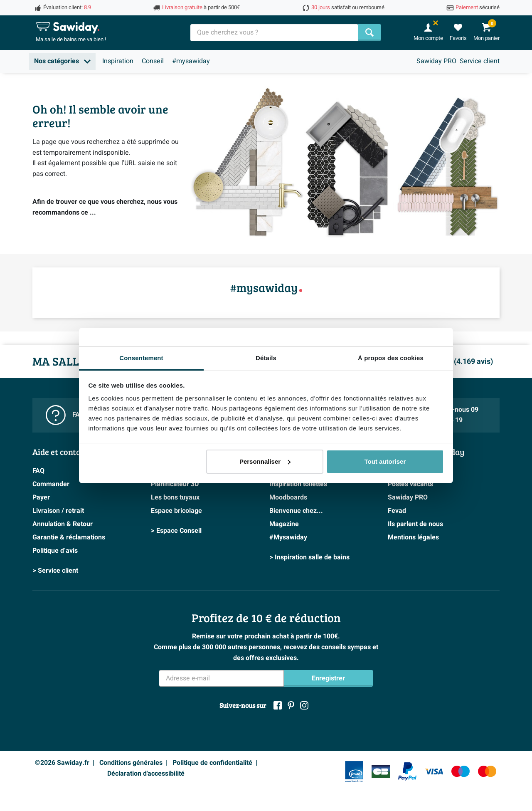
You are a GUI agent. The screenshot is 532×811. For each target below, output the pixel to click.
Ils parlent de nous (415, 524)
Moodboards (288, 497)
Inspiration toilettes (298, 484)
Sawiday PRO (436, 61)
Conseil (153, 61)
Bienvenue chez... (296, 511)
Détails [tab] (266, 358)
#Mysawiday (288, 537)
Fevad (397, 511)
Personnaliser (265, 461)
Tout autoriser (385, 461)
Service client (480, 61)
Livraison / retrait (58, 511)
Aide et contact (60, 452)
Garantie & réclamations (69, 537)
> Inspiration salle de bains (309, 557)
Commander (51, 484)
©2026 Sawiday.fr (62, 763)
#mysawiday (191, 61)
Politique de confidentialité (212, 763)
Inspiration (118, 61)
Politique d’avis (55, 551)
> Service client (55, 571)
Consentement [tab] (141, 358)
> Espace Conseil (176, 531)
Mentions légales (413, 537)
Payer (41, 497)
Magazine (284, 524)
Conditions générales (131, 763)
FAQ (38, 471)
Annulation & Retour (63, 524)
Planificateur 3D (175, 484)
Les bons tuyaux (175, 497)
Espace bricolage (176, 511)
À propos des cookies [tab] (391, 358)
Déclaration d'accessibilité (146, 774)
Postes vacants (410, 484)
